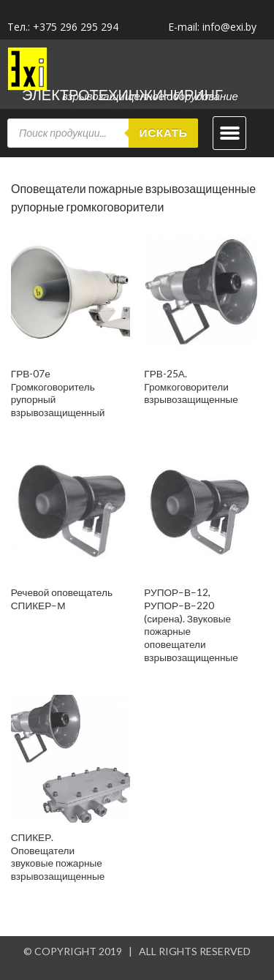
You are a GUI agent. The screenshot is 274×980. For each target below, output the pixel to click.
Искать (164, 132)
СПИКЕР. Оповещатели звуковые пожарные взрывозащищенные (58, 857)
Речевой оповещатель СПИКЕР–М (62, 599)
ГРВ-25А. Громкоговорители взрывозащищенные (191, 387)
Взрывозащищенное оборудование (150, 96)
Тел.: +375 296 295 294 (63, 27)
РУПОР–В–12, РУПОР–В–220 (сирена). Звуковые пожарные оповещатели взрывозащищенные (191, 625)
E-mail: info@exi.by (212, 27)
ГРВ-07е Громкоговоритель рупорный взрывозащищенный (58, 393)
